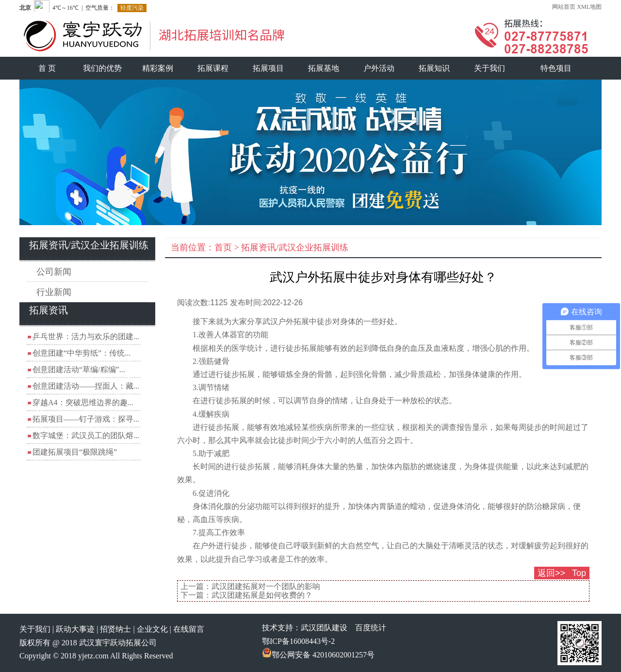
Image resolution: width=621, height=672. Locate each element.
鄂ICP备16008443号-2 (298, 641)
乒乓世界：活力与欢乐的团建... (86, 336)
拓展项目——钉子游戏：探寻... (86, 419)
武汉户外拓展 (286, 321)
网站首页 (564, 7)
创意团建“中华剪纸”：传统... (82, 353)
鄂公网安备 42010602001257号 (318, 655)
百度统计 (371, 628)
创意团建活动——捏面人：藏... (86, 386)
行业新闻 (54, 292)
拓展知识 (434, 68)
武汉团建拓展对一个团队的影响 (266, 586)
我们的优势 (102, 68)
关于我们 (490, 68)
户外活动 (379, 68)
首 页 (47, 68)
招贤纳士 (115, 629)
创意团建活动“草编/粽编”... (79, 369)
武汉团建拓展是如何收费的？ (262, 595)
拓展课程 (213, 68)
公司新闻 (54, 272)
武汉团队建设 (324, 628)
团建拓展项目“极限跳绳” (75, 452)
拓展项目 (268, 68)
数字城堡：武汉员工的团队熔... (86, 435)
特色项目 (556, 68)
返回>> (551, 573)
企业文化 (152, 629)
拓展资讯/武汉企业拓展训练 (295, 247)
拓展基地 (324, 68)
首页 (223, 247)
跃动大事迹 (75, 629)
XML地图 (589, 7)
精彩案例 (158, 68)
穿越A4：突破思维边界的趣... (83, 402)
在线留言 (189, 629)
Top (579, 573)
